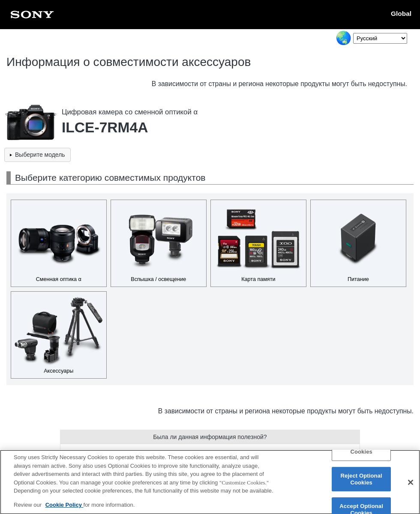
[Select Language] (380, 38)
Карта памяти (258, 279)
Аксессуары (58, 371)
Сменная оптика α (59, 279)
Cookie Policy (64, 509)
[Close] (411, 486)
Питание (358, 279)
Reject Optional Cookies (361, 483)
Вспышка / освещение (158, 279)
